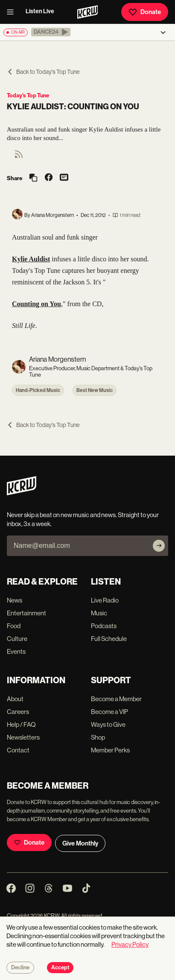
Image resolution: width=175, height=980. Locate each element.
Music (99, 613)
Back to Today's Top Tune (43, 72)
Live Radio (105, 600)
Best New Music (95, 390)
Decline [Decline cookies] (20, 968)
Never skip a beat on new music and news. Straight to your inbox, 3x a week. (83, 519)
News (15, 600)
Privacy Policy (130, 944)
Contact (18, 750)
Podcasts (104, 626)
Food (14, 626)
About (15, 699)
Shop (98, 737)
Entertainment (26, 613)
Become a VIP (109, 712)
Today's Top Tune (28, 95)
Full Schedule (109, 639)
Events (16, 651)
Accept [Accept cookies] (60, 968)
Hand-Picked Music (38, 390)
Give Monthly (80, 843)
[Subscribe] (159, 546)
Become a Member (116, 699)
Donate (145, 12)
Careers (18, 712)
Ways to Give (108, 724)
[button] (51, 32)
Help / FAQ (21, 724)
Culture (17, 639)
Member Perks (110, 750)
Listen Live (40, 11)
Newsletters (23, 737)
